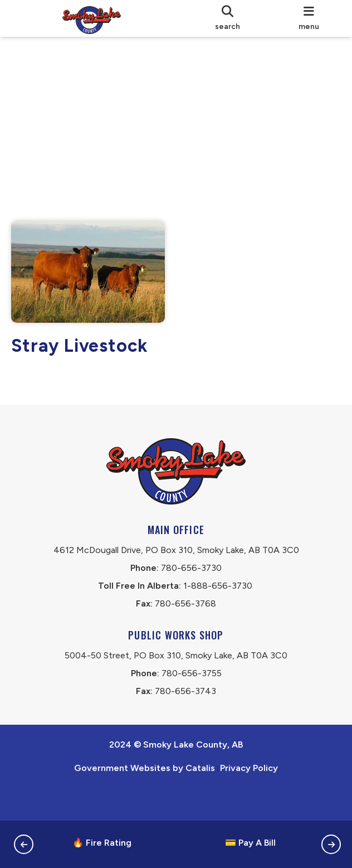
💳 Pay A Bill (250, 843)
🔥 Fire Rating (102, 843)
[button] (24, 844)
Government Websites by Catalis (145, 800)
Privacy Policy (249, 800)
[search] (228, 18)
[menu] (309, 18)
